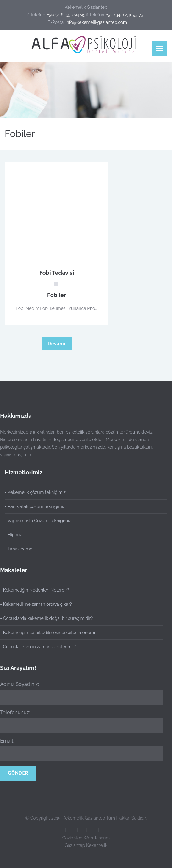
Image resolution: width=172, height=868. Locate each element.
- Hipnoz (13, 535)
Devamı (57, 344)
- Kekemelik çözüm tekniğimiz (35, 492)
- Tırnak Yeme (19, 549)
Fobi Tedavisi (57, 273)
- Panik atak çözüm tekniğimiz (35, 506)
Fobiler (57, 295)
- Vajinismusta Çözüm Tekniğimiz (38, 521)
